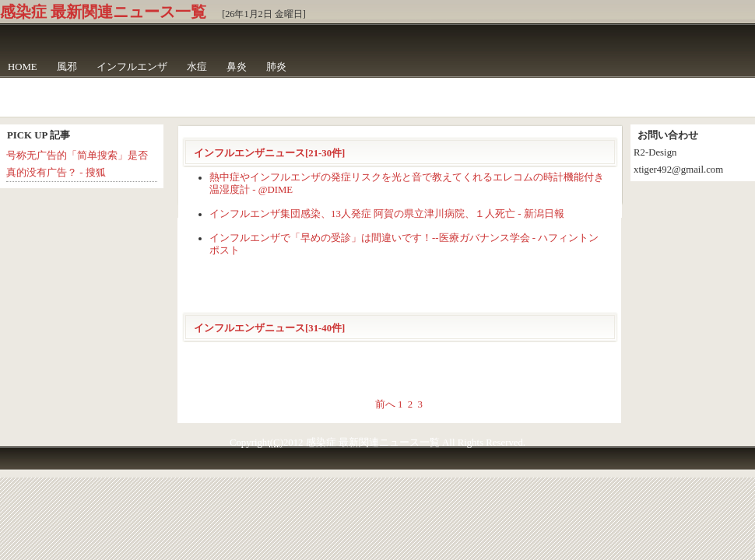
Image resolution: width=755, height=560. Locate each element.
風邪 (67, 67)
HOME (23, 67)
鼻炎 (237, 67)
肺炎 (276, 67)
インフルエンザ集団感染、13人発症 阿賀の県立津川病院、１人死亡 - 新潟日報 (387, 214)
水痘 (197, 67)
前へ (385, 404)
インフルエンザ (132, 67)
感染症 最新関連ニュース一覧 (103, 12)
